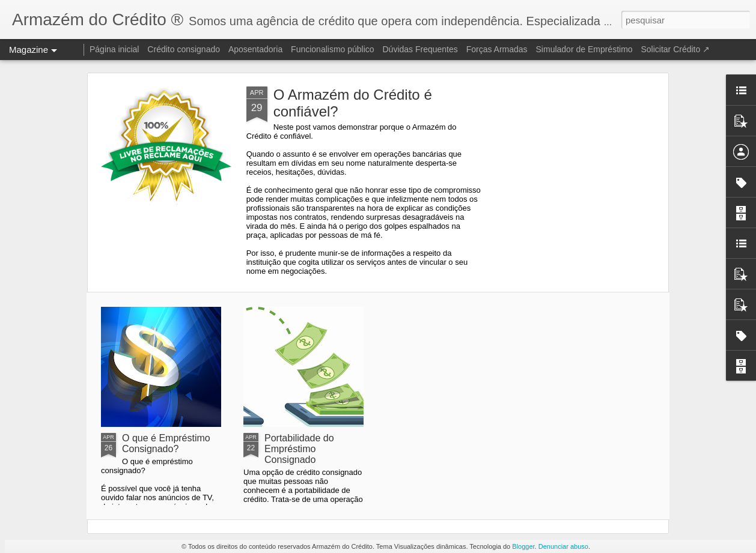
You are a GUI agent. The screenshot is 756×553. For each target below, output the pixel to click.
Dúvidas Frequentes (420, 49)
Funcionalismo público (333, 49)
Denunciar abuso (563, 546)
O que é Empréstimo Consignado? (166, 443)
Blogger (523, 546)
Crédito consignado (184, 49)
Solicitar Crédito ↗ (675, 49)
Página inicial (114, 49)
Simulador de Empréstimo (584, 49)
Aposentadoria (255, 49)
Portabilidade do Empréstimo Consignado (299, 449)
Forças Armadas (497, 49)
